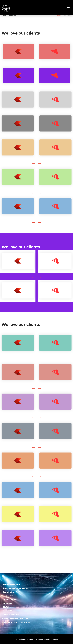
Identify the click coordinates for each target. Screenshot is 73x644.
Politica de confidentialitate (16, 588)
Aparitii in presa (10, 600)
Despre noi (8, 596)
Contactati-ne (9, 592)
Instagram (8, 611)
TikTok (6, 607)
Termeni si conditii (12, 585)
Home (59, 16)
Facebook (7, 603)
